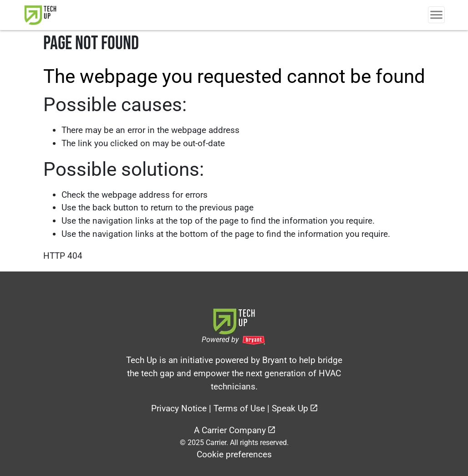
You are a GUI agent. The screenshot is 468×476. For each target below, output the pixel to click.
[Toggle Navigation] (436, 15)
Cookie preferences (234, 454)
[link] (49, 15)
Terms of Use (239, 408)
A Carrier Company (230, 430)
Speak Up (290, 408)
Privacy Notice (179, 408)
